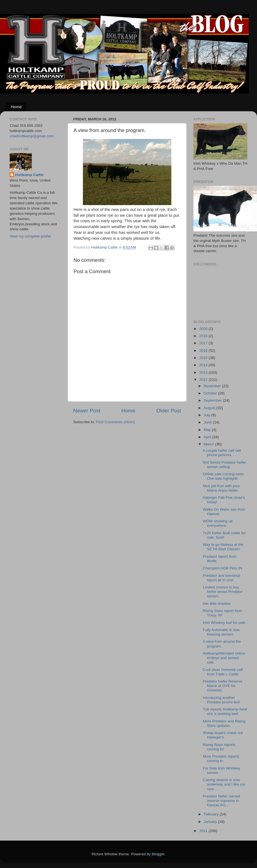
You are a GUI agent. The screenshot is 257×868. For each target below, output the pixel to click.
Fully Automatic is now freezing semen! (221, 632)
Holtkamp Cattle (29, 175)
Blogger (158, 854)
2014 (204, 365)
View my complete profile (30, 236)
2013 (204, 372)
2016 (204, 351)
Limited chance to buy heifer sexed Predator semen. (223, 592)
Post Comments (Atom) (116, 422)
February (212, 814)
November (213, 386)
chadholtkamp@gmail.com (32, 136)
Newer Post (87, 411)
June (208, 422)
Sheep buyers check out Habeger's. (223, 735)
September (213, 400)
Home (16, 107)
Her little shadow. (217, 604)
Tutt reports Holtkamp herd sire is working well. (225, 711)
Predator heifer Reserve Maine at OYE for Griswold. (223, 686)
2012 (204, 380)
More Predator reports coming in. (221, 759)
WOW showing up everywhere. (218, 523)
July (208, 415)
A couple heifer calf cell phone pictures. (222, 453)
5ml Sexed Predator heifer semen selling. (225, 465)
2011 (204, 831)
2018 (204, 336)
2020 (204, 329)
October (211, 393)
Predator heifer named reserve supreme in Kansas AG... (221, 801)
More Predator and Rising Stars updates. (224, 723)
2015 (204, 358)
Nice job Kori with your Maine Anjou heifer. (221, 488)
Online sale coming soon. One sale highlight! (224, 476)
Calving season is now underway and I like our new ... (224, 784)
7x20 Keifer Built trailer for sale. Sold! (224, 535)
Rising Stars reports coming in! (219, 747)
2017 (204, 343)
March (209, 444)
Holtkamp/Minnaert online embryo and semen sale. (224, 658)
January (211, 822)
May (208, 430)
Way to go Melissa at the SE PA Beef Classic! (223, 547)
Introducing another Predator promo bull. (222, 700)
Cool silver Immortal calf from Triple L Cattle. (223, 672)
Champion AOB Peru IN (223, 568)
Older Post (169, 411)
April (208, 437)
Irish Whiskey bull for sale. (225, 623)
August (210, 408)
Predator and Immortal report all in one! (221, 578)
